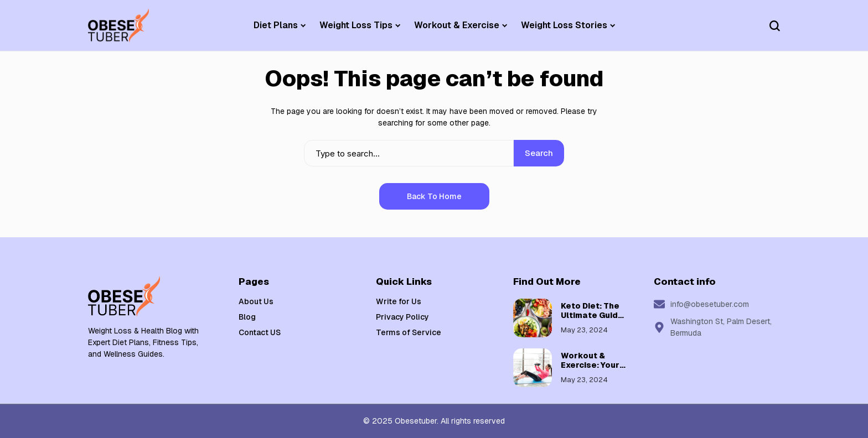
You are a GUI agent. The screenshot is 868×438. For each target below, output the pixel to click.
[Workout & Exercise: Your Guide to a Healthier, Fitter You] (533, 368)
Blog (247, 317)
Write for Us (399, 301)
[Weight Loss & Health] (118, 25)
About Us (256, 301)
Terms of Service (409, 332)
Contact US (260, 332)
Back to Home (434, 196)
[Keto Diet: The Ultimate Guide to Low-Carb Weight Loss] (533, 318)
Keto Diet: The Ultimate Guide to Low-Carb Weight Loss (592, 320)
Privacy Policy (402, 317)
